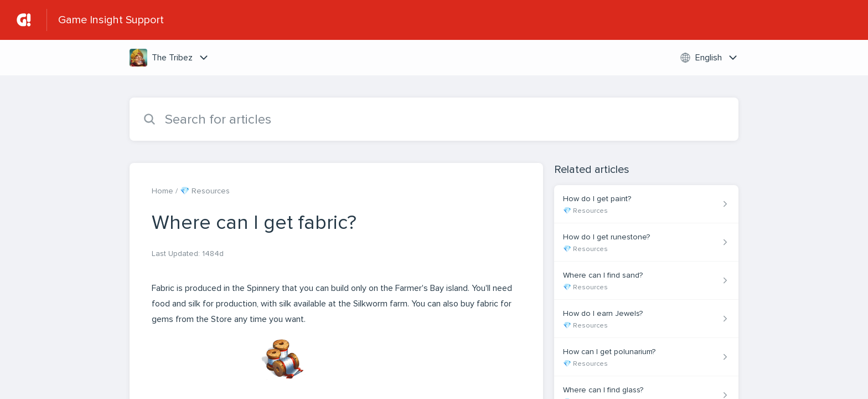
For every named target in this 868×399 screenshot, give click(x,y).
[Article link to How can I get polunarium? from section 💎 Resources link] (646, 357)
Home (162, 191)
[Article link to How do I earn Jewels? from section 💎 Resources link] (646, 319)
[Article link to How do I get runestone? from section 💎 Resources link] (646, 242)
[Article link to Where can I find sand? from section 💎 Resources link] (646, 281)
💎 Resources (205, 191)
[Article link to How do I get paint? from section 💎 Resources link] (646, 204)
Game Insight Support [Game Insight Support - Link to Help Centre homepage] (111, 20)
